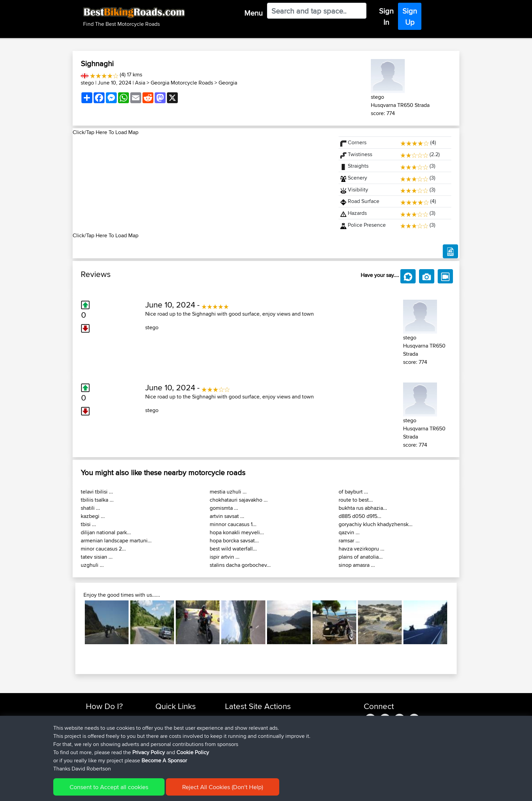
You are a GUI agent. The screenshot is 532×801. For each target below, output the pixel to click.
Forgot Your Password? (112, 742)
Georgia (228, 83)
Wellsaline (236, 734)
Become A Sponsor (107, 750)
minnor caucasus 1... (233, 524)
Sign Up (410, 16)
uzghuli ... (92, 565)
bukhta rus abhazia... (363, 508)
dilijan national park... (106, 532)
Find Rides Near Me (108, 718)
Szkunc (234, 726)
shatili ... (90, 508)
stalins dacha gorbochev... (240, 565)
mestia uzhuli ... (228, 492)
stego (87, 83)
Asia (140, 83)
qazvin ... (349, 532)
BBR (263, 718)
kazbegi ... (93, 516)
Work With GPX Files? (109, 734)
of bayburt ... (353, 492)
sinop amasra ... (357, 565)
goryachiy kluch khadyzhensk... (376, 524)
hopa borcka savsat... (234, 541)
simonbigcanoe (243, 742)
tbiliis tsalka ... (97, 500)
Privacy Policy (177, 791)
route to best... (356, 500)
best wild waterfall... (233, 549)
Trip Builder (168, 734)
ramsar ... (349, 541)
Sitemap (149, 791)
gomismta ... (224, 508)
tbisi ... (88, 524)
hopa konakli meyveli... (237, 532)
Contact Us (168, 750)
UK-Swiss (296, 742)
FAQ (90, 758)
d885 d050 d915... (360, 516)
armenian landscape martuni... (116, 541)
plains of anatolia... (361, 557)
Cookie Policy (211, 791)
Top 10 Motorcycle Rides (182, 718)
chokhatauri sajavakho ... (239, 500)
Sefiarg (234, 718)
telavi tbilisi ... (97, 492)
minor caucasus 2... (103, 549)
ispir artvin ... (225, 557)
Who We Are (169, 742)
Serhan (233, 758)
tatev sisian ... (97, 557)
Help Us (164, 758)
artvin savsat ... (227, 516)
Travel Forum (170, 726)
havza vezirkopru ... (362, 549)
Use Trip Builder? (105, 726)
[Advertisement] (202, 184)
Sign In (386, 16)
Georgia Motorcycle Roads (182, 83)
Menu (253, 13)
